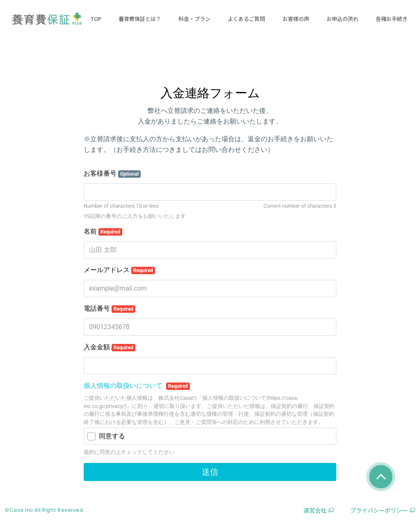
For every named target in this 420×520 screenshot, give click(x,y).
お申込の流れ (342, 19)
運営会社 (315, 510)
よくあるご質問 (246, 19)
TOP (96, 19)
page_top (381, 477)
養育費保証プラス (47, 18)
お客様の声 (296, 19)
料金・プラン (194, 19)
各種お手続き (392, 19)
